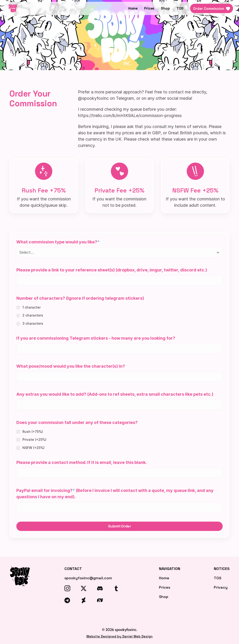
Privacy (221, 587)
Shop (165, 8)
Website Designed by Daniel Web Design (119, 636)
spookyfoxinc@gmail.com (88, 578)
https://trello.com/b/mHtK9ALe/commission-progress (130, 116)
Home (133, 8)
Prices (149, 8)
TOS (180, 8)
